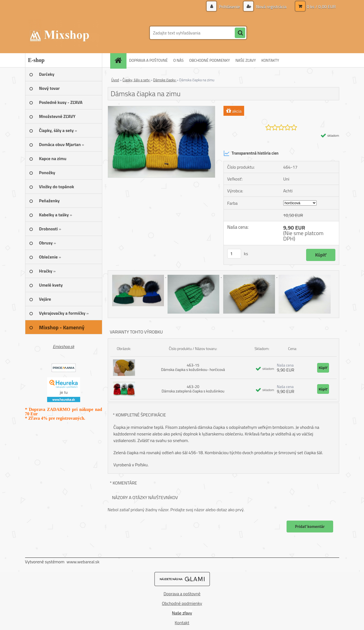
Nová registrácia (271, 7)
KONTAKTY (270, 60)
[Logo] (63, 33)
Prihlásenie (229, 7)
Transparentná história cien (251, 153)
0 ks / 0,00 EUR (321, 7)
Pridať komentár (310, 527)
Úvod (115, 80)
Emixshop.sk (64, 346)
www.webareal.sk (83, 562)
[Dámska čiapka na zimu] (162, 108)
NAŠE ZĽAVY (246, 60)
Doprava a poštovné (182, 594)
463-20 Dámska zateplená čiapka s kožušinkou (193, 389)
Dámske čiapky (165, 80)
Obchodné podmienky (182, 603)
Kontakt (182, 623)
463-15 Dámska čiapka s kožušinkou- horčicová (193, 367)
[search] (240, 33)
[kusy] (234, 254)
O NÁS (179, 60)
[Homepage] (120, 60)
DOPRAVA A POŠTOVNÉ (149, 60)
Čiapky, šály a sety (137, 80)
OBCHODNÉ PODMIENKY (209, 60)
